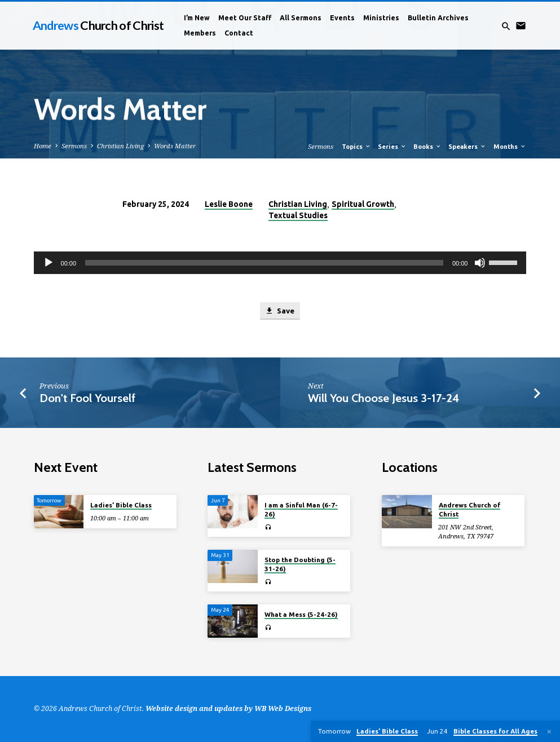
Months (510, 147)
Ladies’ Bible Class (121, 505)
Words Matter (175, 146)
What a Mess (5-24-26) (301, 614)
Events (342, 18)
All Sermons (301, 18)
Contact (239, 33)
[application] (280, 263)
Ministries (381, 18)
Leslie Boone (229, 204)
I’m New (197, 18)
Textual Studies (298, 215)
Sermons (74, 146)
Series (392, 147)
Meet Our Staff (245, 18)
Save (279, 311)
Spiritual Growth (363, 204)
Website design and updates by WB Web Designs (228, 708)
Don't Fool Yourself (87, 398)
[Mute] (480, 263)
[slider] (264, 263)
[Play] (48, 263)
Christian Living (120, 146)
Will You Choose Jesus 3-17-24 (384, 398)
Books (427, 147)
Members (200, 33)
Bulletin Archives (438, 18)
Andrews (98, 25)
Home (43, 146)
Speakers (467, 147)
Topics (356, 147)
